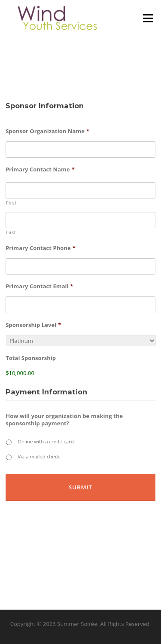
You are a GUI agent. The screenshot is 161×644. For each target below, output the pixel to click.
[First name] (80, 190)
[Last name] (80, 220)
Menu (148, 18)
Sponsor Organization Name (47, 131)
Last (11, 232)
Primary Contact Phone (41, 248)
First (11, 203)
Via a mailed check (39, 456)
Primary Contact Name (40, 169)
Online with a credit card (46, 441)
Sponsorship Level (33, 325)
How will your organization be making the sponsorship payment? (64, 420)
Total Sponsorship (31, 358)
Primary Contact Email (39, 286)
